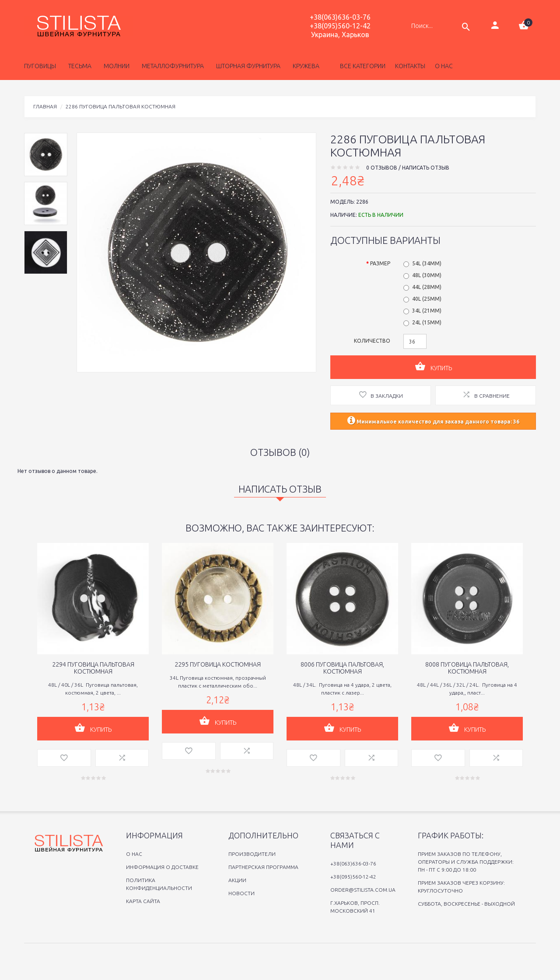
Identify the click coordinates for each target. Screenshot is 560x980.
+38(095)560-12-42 (340, 26)
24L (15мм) (427, 322)
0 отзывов (382, 168)
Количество (372, 341)
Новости (241, 893)
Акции (237, 880)
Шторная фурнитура (247, 66)
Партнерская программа (263, 867)
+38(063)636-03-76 (340, 17)
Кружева (305, 66)
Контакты (410, 66)
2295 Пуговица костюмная (218, 664)
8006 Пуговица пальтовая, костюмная (342, 668)
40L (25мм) (427, 299)
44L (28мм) (427, 287)
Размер (380, 263)
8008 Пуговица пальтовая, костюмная (467, 668)
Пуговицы (40, 66)
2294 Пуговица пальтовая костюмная (93, 668)
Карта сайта (143, 901)
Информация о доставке (162, 867)
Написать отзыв (426, 168)
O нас (134, 854)
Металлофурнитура (171, 66)
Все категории (362, 66)
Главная (45, 106)
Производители (252, 854)
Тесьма (79, 66)
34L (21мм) (427, 311)
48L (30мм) (427, 275)
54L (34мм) (427, 263)
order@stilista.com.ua (363, 890)
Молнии (115, 66)
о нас (444, 66)
